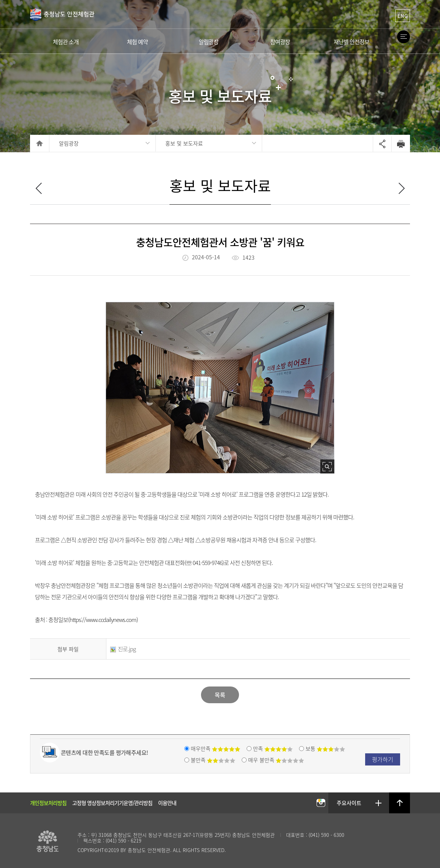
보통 (325, 748)
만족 (273, 748)
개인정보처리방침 (48, 803)
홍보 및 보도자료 (184, 143)
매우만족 (215, 748)
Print (401, 144)
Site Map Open (404, 37)
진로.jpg (123, 649)
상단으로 (400, 803)
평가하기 (383, 759)
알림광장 (69, 143)
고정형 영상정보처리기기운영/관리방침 (112, 803)
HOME (40, 143)
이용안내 (167, 803)
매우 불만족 (276, 760)
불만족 (213, 760)
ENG (403, 16)
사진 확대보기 (327, 466)
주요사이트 (349, 803)
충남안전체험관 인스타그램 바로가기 (321, 803)
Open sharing (382, 144)
